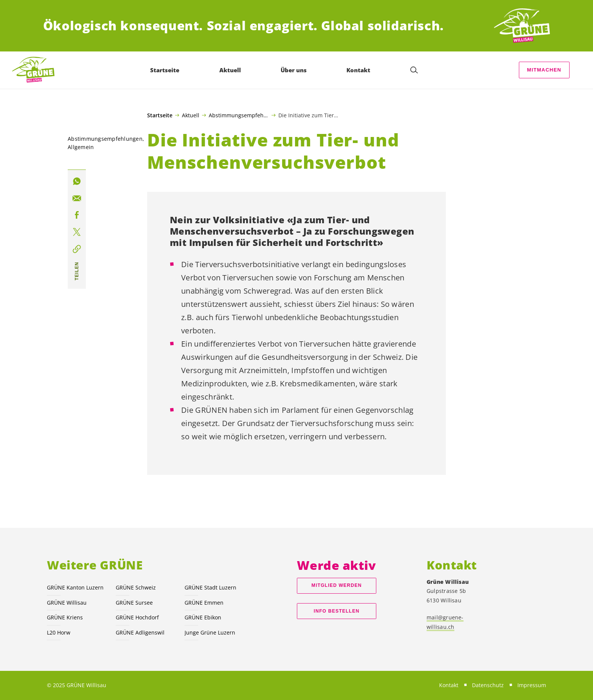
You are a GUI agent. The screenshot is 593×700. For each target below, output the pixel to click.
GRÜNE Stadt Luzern (210, 587)
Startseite (160, 115)
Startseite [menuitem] (166, 70)
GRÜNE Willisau (67, 603)
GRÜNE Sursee (134, 603)
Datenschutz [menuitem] (488, 685)
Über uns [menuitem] (294, 70)
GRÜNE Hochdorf (137, 617)
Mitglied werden (337, 585)
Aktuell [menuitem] (231, 70)
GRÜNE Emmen (204, 603)
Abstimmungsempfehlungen (239, 115)
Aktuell (191, 115)
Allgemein (81, 147)
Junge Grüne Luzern (210, 632)
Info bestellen (337, 611)
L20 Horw (59, 632)
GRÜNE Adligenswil (140, 632)
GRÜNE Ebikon (203, 617)
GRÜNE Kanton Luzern (75, 587)
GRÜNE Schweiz (136, 587)
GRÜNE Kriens (65, 617)
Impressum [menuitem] (532, 685)
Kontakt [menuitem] (359, 70)
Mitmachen (544, 70)
